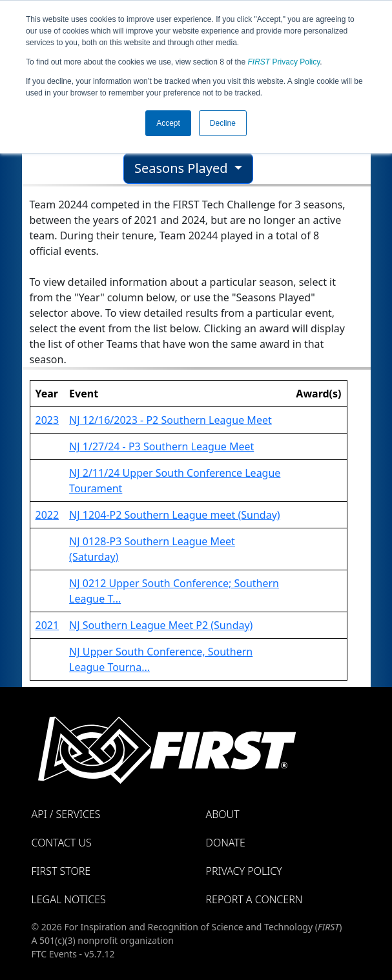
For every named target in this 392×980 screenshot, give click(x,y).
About (223, 814)
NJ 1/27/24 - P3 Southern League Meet (161, 446)
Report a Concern (254, 899)
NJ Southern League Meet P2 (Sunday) (161, 625)
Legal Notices (69, 899)
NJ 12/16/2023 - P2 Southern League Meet (170, 420)
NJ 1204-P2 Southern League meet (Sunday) (175, 515)
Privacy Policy (284, 62)
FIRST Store (61, 871)
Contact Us (62, 843)
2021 (47, 625)
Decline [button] (223, 123)
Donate (226, 843)
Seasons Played (183, 168)
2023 (47, 420)
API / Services (66, 814)
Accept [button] (168, 123)
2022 (47, 515)
